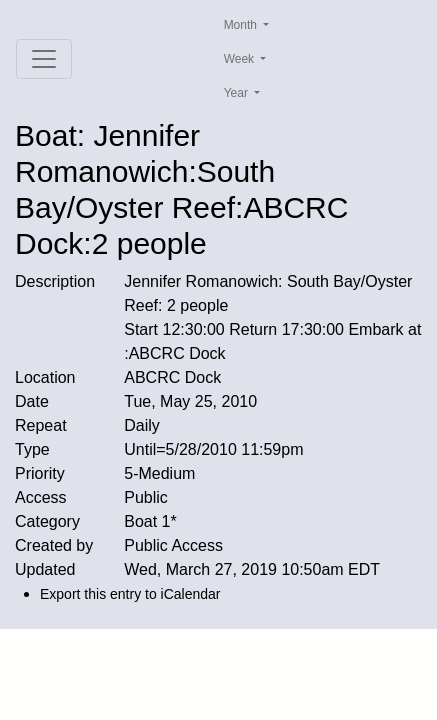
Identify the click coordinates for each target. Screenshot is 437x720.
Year (238, 93)
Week (241, 59)
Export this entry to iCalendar (130, 594)
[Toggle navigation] (44, 59)
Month (242, 25)
